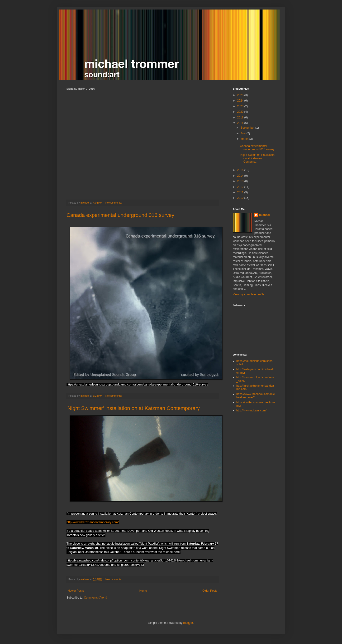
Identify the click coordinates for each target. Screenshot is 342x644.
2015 (241, 170)
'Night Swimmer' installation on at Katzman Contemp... (257, 158)
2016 (241, 123)
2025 (241, 95)
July (244, 133)
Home (143, 591)
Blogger (188, 623)
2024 (241, 101)
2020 (241, 112)
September (248, 128)
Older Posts (210, 591)
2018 (241, 117)
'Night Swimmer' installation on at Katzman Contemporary (133, 408)
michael (264, 215)
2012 (241, 187)
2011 (241, 192)
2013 (241, 181)
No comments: (114, 203)
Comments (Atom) (95, 598)
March (245, 139)
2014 (241, 176)
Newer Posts (76, 591)
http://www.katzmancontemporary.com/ (93, 522)
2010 (241, 198)
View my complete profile (249, 294)
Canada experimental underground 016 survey (120, 215)
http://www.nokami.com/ (251, 410)
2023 (241, 106)
